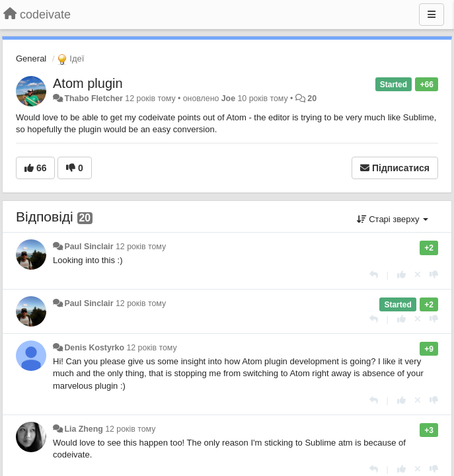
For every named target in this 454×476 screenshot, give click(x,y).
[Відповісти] (374, 275)
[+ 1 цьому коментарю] (401, 275)
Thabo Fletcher (93, 99)
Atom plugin (88, 83)
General (31, 59)
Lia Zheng (83, 429)
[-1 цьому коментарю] (434, 275)
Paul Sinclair (89, 247)
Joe (228, 99)
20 (312, 99)
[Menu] (432, 15)
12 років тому (141, 247)
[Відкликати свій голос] (418, 275)
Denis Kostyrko (94, 348)
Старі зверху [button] (393, 219)
